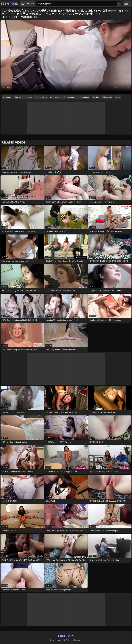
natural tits (84, 97)
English (127, 4)
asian (97, 97)
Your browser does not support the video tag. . (66, 57)
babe (30, 97)
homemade (70, 97)
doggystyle (42, 97)
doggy (8, 97)
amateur (56, 97)
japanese (108, 97)
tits (119, 97)
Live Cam (30, 4)
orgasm (19, 97)
